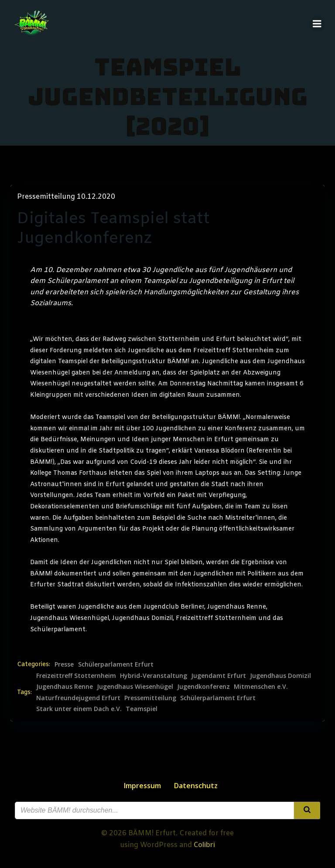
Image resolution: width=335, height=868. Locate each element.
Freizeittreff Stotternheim (76, 676)
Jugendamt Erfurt (219, 676)
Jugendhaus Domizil (280, 676)
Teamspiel (142, 709)
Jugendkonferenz (203, 686)
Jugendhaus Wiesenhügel (135, 686)
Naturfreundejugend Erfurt (78, 698)
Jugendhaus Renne (65, 686)
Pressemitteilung (150, 698)
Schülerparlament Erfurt (116, 664)
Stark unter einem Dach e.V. (79, 709)
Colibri (204, 844)
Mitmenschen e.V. (261, 686)
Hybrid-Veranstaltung (154, 676)
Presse (64, 664)
